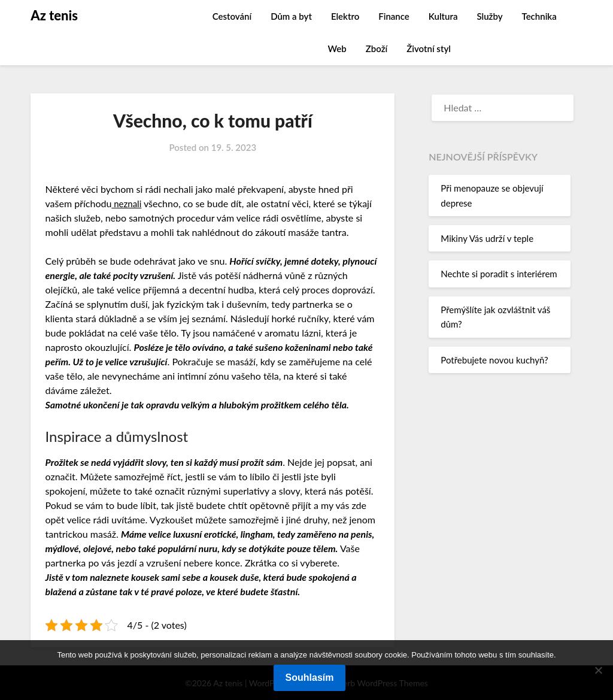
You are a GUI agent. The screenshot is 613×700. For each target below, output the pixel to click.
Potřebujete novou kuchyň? (494, 360)
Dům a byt (291, 16)
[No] (598, 670)
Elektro (345, 16)
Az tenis (54, 15)
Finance (394, 16)
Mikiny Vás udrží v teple (487, 238)
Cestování (232, 16)
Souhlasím (310, 678)
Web (337, 49)
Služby (489, 16)
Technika (539, 16)
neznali (127, 203)
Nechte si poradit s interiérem (499, 274)
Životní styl (429, 49)
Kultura (443, 16)
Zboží (377, 49)
